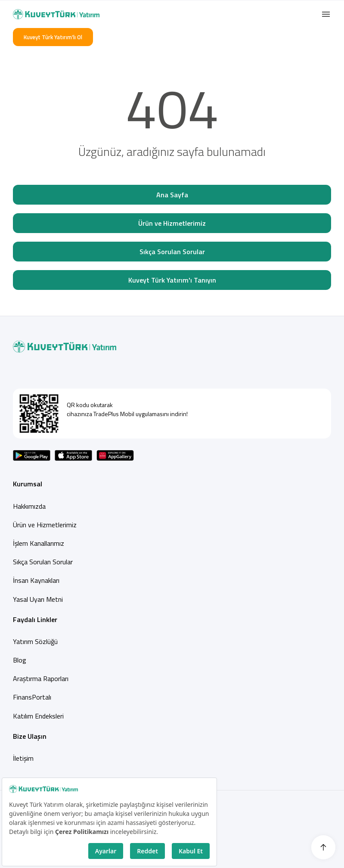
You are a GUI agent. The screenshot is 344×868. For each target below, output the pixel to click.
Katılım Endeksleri (38, 716)
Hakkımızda (29, 506)
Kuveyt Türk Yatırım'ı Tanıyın (172, 280)
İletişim (23, 758)
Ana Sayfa (172, 195)
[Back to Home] (56, 14)
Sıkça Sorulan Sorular (172, 252)
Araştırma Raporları (41, 678)
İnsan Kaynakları (36, 580)
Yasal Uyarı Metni (38, 599)
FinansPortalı (32, 697)
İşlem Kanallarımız (39, 543)
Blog (20, 660)
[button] (326, 14)
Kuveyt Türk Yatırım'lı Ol (53, 37)
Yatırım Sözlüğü (35, 641)
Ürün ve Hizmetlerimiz (172, 223)
